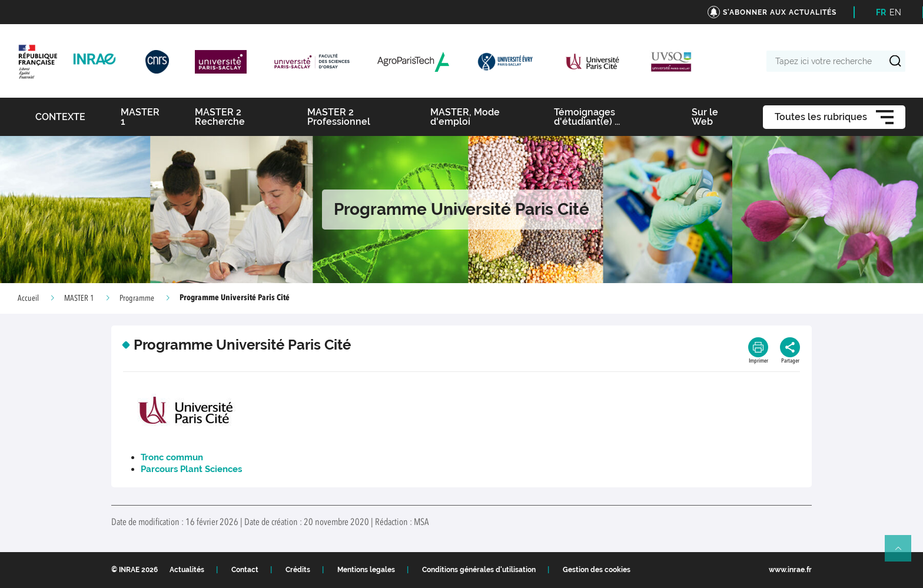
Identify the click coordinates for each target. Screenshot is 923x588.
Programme (137, 298)
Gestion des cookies (597, 570)
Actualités (187, 570)
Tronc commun (172, 457)
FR (881, 12)
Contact (245, 570)
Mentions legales (366, 570)
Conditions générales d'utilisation (479, 570)
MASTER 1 (79, 298)
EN (895, 12)
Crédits (298, 570)
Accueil (28, 298)
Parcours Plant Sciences (191, 469)
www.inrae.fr (790, 570)
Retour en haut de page (903, 553)
